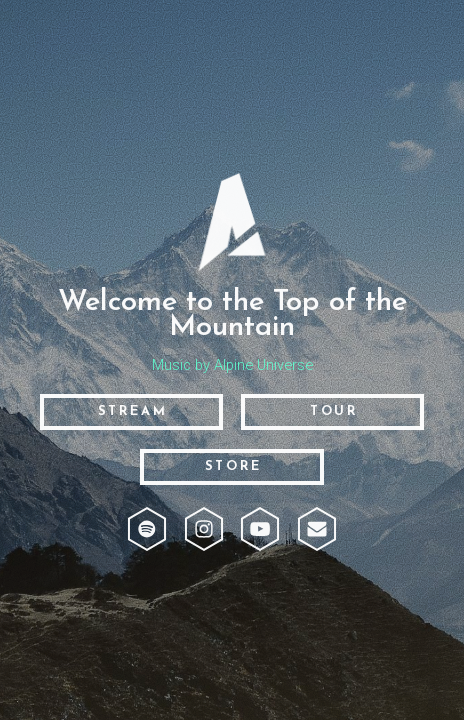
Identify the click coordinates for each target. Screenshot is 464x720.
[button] (147, 530)
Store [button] (233, 466)
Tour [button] (334, 411)
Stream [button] (132, 411)
